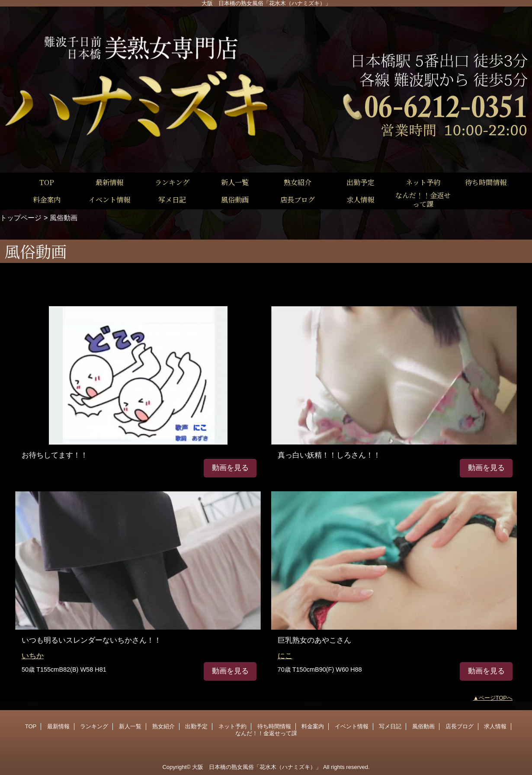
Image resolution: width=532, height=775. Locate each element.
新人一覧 (130, 726)
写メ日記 (390, 726)
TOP (47, 182)
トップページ (21, 218)
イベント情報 (352, 726)
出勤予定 (196, 726)
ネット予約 (232, 726)
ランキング (94, 726)
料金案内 (313, 726)
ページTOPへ (496, 698)
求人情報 (495, 726)
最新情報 (58, 726)
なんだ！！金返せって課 (266, 733)
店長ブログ (460, 726)
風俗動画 (423, 726)
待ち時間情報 (274, 726)
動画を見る (230, 468)
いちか (33, 656)
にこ (285, 656)
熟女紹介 (163, 726)
